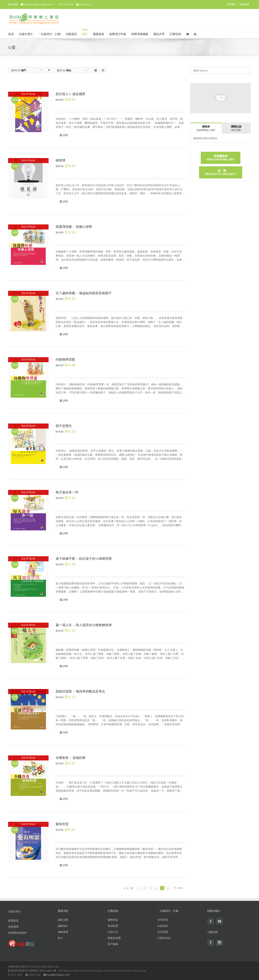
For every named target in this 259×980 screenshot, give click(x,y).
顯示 (64, 70)
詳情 (65, 135)
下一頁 (177, 888)
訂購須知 (175, 34)
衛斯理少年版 (118, 34)
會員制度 (113, 926)
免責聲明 (13, 927)
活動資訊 (71, 34)
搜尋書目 (231, 4)
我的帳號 (244, 4)
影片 (61, 938)
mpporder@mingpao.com (38, 4)
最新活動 (63, 920)
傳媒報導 (63, 932)
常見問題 (163, 932)
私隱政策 (13, 921)
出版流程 (163, 926)
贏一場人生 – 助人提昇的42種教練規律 (84, 625)
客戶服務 (113, 944)
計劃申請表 (164, 938)
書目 (85, 34)
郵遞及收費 (114, 938)
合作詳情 (163, 920)
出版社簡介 (26, 34)
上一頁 (129, 888)
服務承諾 (113, 920)
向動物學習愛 (65, 359)
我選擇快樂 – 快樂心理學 (74, 227)
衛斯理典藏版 (140, 34)
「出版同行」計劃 (49, 34)
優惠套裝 (99, 34)
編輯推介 (63, 926)
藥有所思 (62, 824)
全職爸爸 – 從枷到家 (71, 758)
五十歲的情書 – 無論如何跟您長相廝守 (84, 293)
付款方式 (113, 932)
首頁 (11, 34)
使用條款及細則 (17, 933)
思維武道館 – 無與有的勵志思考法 (80, 691)
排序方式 (19, 70)
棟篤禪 (61, 160)
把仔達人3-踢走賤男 (71, 94)
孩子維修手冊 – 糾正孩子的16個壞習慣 (84, 559)
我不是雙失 (64, 426)
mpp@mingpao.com (58, 975)
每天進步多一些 (67, 492)
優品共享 (159, 34)
